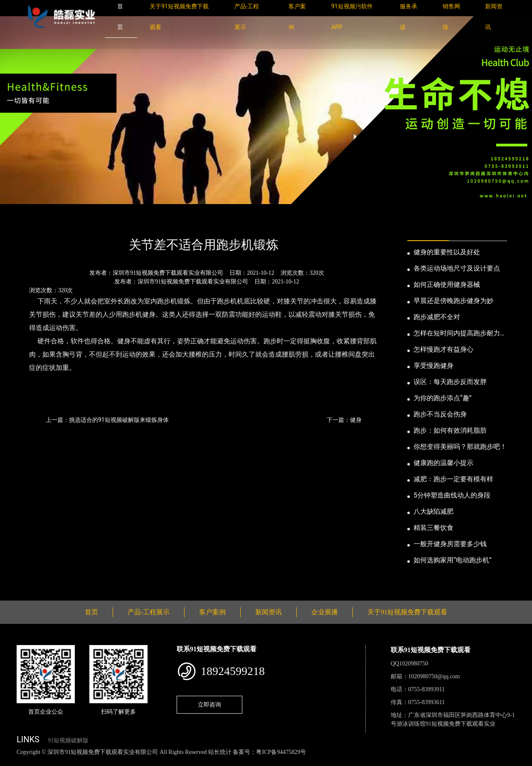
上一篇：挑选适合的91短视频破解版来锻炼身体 (107, 420)
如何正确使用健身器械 (447, 284)
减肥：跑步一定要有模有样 (453, 479)
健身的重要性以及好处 (447, 252)
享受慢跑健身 (433, 366)
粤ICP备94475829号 (281, 752)
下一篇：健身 (344, 420)
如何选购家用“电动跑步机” (452, 560)
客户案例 (212, 612)
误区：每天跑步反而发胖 (450, 382)
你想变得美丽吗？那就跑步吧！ (460, 447)
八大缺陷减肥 (433, 511)
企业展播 (325, 612)
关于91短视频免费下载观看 (407, 612)
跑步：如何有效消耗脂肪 (450, 430)
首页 (31, 222)
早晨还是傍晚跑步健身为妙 (453, 301)
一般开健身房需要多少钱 (450, 544)
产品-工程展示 (149, 612)
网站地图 (12, 761)
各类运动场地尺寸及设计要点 (457, 268)
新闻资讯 (59, 222)
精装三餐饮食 (433, 528)
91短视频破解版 (68, 740)
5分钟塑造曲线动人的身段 (452, 495)
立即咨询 (209, 704)
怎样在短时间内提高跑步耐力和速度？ (460, 334)
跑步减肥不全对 (437, 317)
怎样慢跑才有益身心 (443, 349)
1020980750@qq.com (434, 676)
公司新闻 (94, 222)
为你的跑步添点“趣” (442, 398)
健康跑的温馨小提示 (443, 463)
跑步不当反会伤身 (440, 414)
